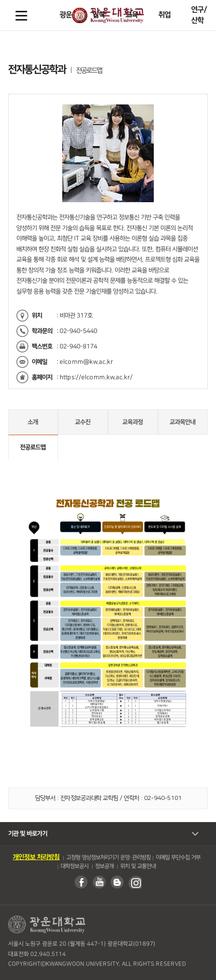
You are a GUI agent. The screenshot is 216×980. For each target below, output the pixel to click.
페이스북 (81, 882)
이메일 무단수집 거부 (178, 858)
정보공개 (104, 866)
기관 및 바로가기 (28, 834)
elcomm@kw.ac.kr (86, 362)
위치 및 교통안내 (138, 866)
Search (195, 15)
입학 (99, 15)
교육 (132, 15)
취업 (165, 15)
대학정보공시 (74, 866)
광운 (66, 15)
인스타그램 (135, 882)
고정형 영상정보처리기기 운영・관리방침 (109, 858)
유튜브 (99, 882)
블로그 (117, 882)
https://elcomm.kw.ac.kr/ (96, 377)
